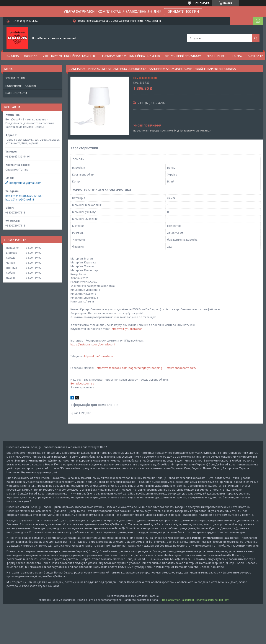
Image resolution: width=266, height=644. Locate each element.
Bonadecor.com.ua (82, 384)
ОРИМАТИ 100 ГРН (183, 12)
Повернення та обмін (21, 86)
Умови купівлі (15, 78)
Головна (12, 56)
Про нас (237, 56)
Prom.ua (154, 596)
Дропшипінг (216, 56)
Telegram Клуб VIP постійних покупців (130, 56)
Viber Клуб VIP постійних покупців (69, 56)
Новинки (31, 56)
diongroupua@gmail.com (25, 183)
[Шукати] (256, 38)
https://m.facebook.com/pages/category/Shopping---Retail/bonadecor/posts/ (146, 368)
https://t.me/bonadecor (99, 356)
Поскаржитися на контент (178, 600)
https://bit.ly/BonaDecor (127, 329)
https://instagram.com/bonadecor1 (93, 344)
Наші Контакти (16, 93)
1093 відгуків (201, 3)
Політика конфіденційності (213, 600)
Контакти (256, 56)
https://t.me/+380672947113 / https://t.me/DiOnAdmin (24, 198)
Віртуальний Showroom (183, 56)
